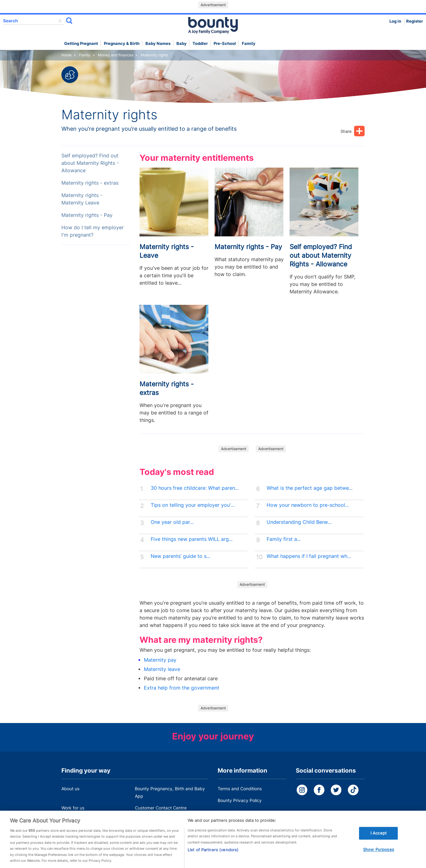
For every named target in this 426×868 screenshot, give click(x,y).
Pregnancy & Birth (122, 44)
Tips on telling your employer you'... (193, 505)
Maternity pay (160, 660)
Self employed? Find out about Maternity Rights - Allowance (90, 163)
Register (415, 21)
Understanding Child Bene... (299, 522)
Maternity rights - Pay (87, 215)
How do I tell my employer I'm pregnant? (93, 231)
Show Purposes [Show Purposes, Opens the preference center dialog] (379, 853)
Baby (182, 44)
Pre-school (225, 44)
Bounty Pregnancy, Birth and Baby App (170, 792)
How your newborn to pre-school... (308, 505)
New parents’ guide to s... (180, 556)
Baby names (158, 44)
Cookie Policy (231, 812)
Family (249, 44)
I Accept (379, 836)
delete (60, 21)
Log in (395, 21)
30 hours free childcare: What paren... (195, 488)
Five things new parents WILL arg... (192, 539)
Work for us (73, 808)
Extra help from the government (182, 688)
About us (70, 789)
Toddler (200, 44)
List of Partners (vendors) (213, 853)
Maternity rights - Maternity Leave (82, 199)
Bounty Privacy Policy (240, 800)
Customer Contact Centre (161, 808)
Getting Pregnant (81, 44)
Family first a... (284, 539)
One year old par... (172, 522)
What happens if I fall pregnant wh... (309, 556)
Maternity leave (162, 669)
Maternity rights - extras (90, 183)
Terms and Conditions (240, 789)
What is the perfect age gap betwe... (310, 488)
